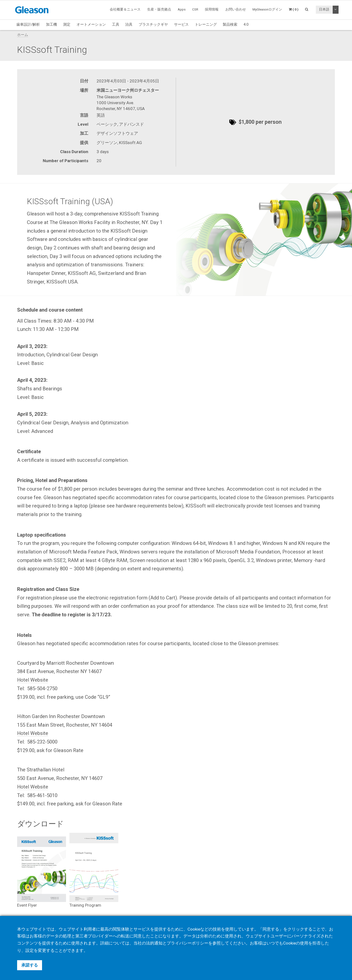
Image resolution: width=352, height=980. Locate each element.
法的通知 (154, 943)
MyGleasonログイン (267, 9)
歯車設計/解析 (28, 24)
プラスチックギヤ (153, 24)
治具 (129, 24)
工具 (116, 24)
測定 (67, 24)
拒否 (317, 943)
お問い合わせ (236, 9)
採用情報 (212, 9)
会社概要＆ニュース (125, 9)
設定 (30, 950)
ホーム (23, 35)
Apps (182, 9)
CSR (195, 9)
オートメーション (91, 24)
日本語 (324, 9)
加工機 (51, 24)
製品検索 (230, 24)
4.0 (246, 24)
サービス (181, 24)
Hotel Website (33, 680)
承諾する (30, 965)
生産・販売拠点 (159, 9)
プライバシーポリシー (187, 943)
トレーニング (206, 24)
